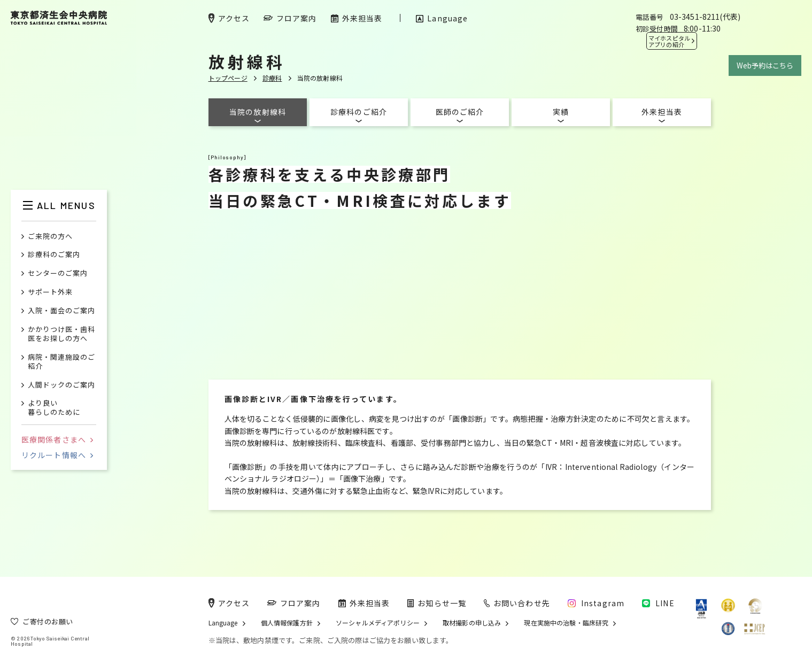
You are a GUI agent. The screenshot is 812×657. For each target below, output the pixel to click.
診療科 (272, 78)
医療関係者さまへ (57, 439)
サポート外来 (50, 292)
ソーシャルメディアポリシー (378, 623)
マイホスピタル (669, 41)
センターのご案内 (58, 273)
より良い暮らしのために (54, 408)
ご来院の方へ (50, 237)
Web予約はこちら (765, 65)
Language (223, 623)
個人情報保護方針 (287, 623)
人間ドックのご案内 (61, 385)
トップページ (228, 78)
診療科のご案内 (54, 255)
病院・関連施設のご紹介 (61, 362)
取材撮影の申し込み (472, 623)
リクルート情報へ (57, 455)
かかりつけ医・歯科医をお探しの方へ (61, 334)
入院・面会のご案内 (61, 311)
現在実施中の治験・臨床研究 (566, 623)
